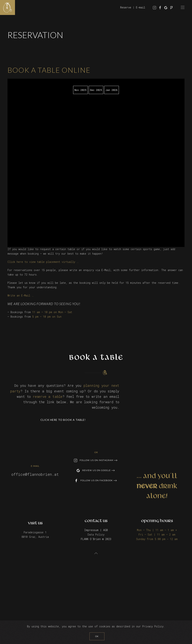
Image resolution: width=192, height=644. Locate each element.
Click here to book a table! (63, 419)
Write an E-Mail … (20, 295)
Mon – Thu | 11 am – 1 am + (157, 530)
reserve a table (48, 396)
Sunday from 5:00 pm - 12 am (157, 538)
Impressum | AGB (96, 530)
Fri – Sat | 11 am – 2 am (157, 534)
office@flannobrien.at (35, 474)
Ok (97, 636)
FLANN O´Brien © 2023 (96, 538)
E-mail (141, 7)
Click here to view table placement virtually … (43, 262)
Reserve (126, 7)
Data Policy (96, 534)
